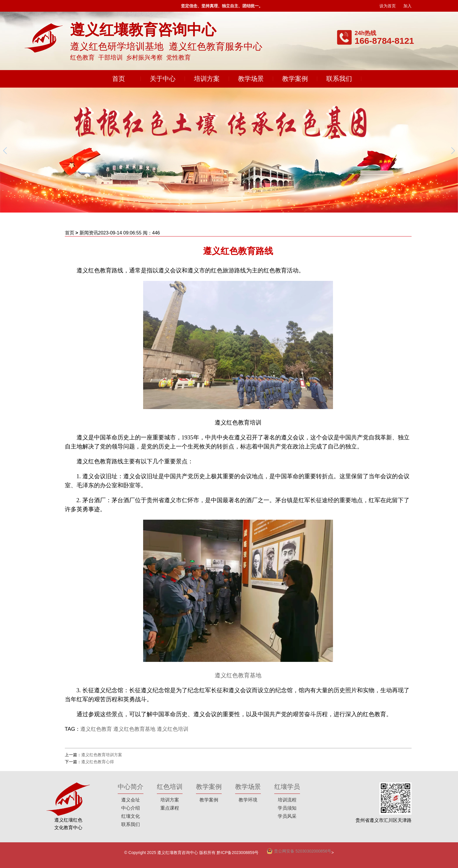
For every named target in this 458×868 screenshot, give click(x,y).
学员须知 (287, 808)
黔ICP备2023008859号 (238, 853)
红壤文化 (131, 816)
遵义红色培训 (173, 729)
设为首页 (388, 6)
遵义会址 (131, 800)
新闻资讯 (89, 233)
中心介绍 (131, 808)
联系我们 (339, 79)
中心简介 (131, 787)
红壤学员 (287, 787)
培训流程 (287, 800)
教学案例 (295, 79)
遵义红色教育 (96, 729)
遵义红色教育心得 (98, 762)
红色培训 (170, 787)
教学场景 (251, 79)
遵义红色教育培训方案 (102, 755)
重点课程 (170, 808)
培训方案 (207, 79)
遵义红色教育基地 (238, 675)
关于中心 (163, 79)
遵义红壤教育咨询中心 (178, 853)
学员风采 (287, 816)
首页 (119, 79)
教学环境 (248, 800)
